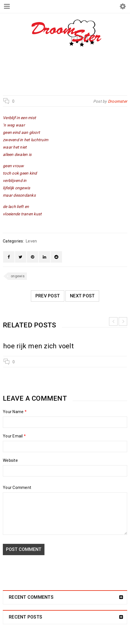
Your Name (15, 412)
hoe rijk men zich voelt (38, 346)
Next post (82, 296)
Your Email (14, 436)
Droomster (40, 71)
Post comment (24, 549)
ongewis (18, 276)
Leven (67, 71)
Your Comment (17, 488)
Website (10, 460)
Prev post (48, 296)
